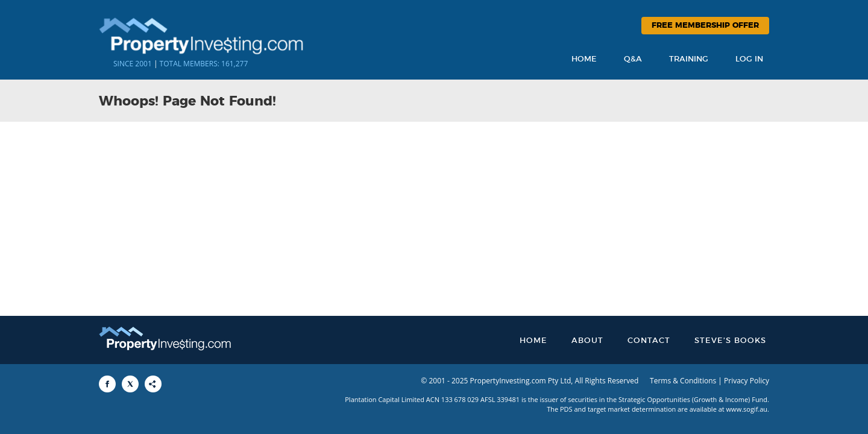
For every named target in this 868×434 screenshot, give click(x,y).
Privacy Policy (747, 381)
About (587, 341)
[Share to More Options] (153, 384)
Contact (649, 341)
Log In (749, 59)
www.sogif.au (747, 409)
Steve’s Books (730, 341)
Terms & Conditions (683, 381)
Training (689, 59)
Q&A (633, 59)
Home (584, 59)
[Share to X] (130, 384)
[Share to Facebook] (107, 384)
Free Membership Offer (705, 26)
